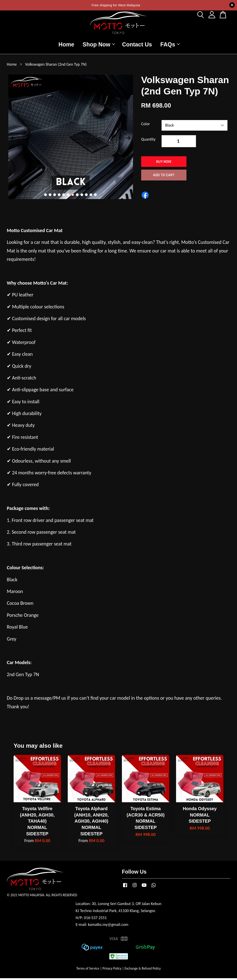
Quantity (148, 141)
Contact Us (137, 45)
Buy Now (164, 164)
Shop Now (99, 45)
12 (95, 197)
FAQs (170, 45)
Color (146, 126)
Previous (13, 140)
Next (128, 140)
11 (91, 197)
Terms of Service (88, 970)
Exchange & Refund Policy (143, 970)
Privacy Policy (112, 970)
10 (86, 197)
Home (66, 45)
